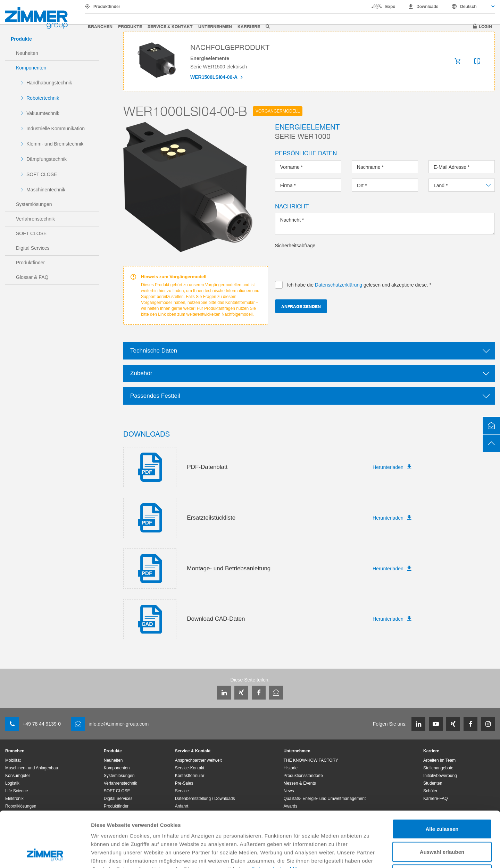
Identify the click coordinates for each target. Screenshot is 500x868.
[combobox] (470, 7)
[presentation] (328, 263)
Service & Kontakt (170, 26)
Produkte (130, 26)
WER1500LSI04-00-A (215, 77)
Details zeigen (369, 854)
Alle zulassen (442, 777)
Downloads (427, 7)
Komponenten (31, 68)
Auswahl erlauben (442, 800)
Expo (390, 7)
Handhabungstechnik (49, 83)
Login (485, 26)
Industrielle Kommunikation (56, 129)
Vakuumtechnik (43, 113)
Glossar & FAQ (32, 277)
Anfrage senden (301, 306)
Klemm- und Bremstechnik (55, 144)
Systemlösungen (34, 204)
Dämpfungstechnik (47, 159)
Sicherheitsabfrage (295, 246)
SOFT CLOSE (42, 174)
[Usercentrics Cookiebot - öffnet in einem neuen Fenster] (45, 854)
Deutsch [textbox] (468, 7)
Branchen (100, 26)
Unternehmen (215, 26)
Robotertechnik (43, 98)
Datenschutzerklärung (281, 817)
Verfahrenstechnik (35, 219)
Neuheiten (27, 53)
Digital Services (33, 248)
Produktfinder (107, 7)
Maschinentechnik (46, 190)
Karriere (249, 26)
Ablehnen (442, 822)
